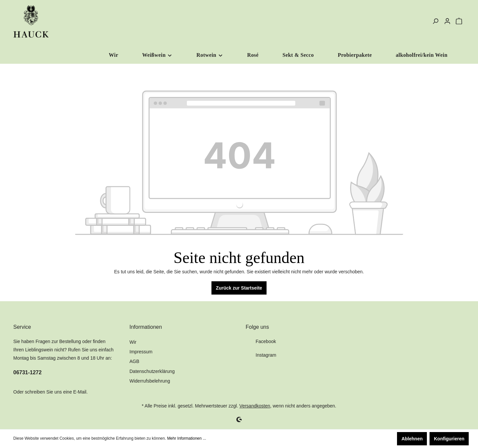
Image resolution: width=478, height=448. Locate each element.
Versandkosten (255, 406)
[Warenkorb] (459, 21)
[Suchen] (435, 21)
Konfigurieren (449, 439)
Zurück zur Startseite (239, 288)
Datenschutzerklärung (152, 371)
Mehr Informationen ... (186, 438)
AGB (134, 361)
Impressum (141, 352)
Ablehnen (412, 439)
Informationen (146, 327)
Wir (133, 342)
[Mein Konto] (447, 21)
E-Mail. (81, 392)
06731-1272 (27, 372)
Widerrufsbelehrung (150, 381)
